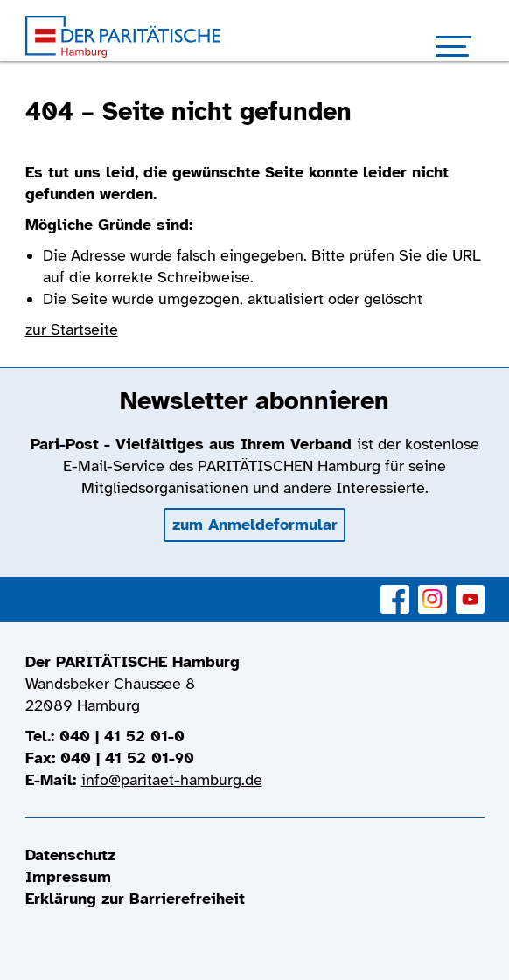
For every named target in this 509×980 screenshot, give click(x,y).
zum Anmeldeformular (255, 525)
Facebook (395, 590)
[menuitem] (255, 855)
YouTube (470, 590)
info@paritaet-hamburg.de (172, 780)
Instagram (432, 590)
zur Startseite (72, 330)
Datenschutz (70, 855)
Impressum (68, 877)
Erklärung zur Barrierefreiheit (135, 899)
